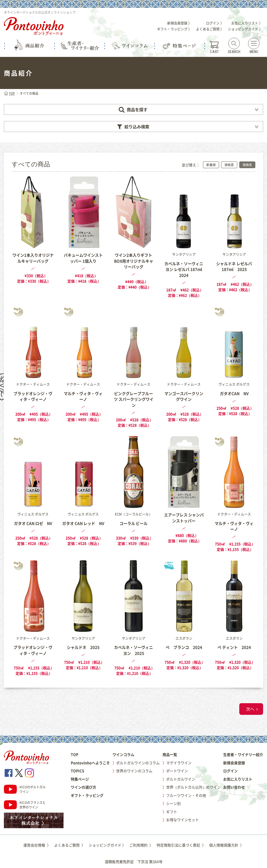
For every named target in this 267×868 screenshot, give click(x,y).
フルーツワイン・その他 (186, 795)
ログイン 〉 (215, 23)
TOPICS (78, 771)
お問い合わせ (234, 787)
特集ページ (80, 779)
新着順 (211, 165)
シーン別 (173, 803)
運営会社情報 (37, 845)
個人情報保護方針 (226, 845)
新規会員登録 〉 (179, 23)
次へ (250, 709)
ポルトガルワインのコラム (138, 763)
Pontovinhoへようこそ (90, 763)
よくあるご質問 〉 (210, 29)
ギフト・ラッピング (87, 795)
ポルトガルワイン (181, 779)
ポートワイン (177, 771)
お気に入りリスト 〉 (247, 23)
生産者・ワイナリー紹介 (243, 754)
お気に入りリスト (238, 779)
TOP (9, 93)
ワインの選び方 (83, 787)
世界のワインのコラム (134, 771)
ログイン (230, 771)
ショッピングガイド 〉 (245, 29)
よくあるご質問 (70, 845)
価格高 (229, 165)
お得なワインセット (182, 820)
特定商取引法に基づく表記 (181, 845)
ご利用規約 (141, 845)
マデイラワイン (179, 763)
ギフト (172, 812)
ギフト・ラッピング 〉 (174, 29)
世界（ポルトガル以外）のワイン (193, 787)
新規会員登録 (234, 763)
